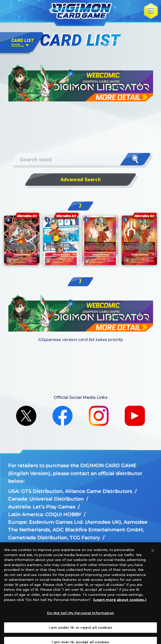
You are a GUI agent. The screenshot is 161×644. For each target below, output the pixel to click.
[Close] (153, 555)
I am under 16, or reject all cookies (80, 632)
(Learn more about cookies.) (120, 604)
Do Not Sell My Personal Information (80, 617)
